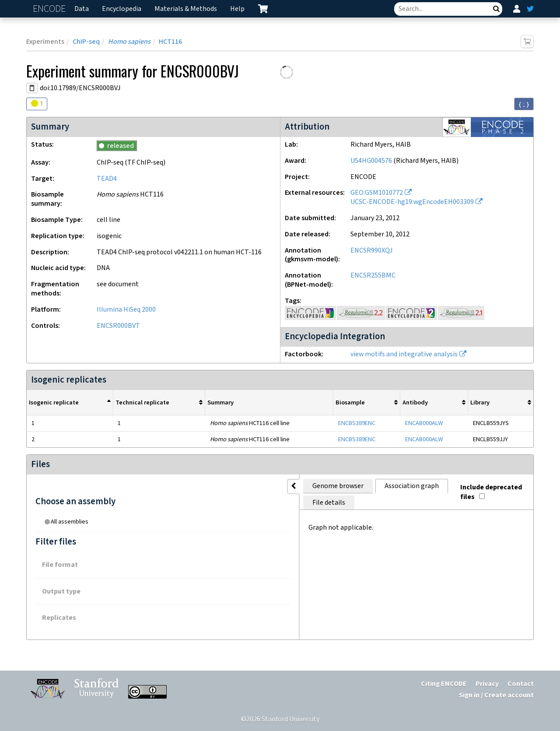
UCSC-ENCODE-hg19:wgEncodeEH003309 (412, 202)
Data (82, 9)
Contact (521, 684)
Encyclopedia (122, 9)
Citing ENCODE (444, 684)
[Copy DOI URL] (32, 88)
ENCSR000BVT (118, 326)
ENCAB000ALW (424, 423)
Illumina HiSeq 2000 (126, 310)
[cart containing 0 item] (263, 9)
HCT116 (170, 42)
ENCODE (50, 9)
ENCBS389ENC (357, 423)
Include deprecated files (484, 484)
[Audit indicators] (37, 104)
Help (237, 9)
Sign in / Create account (496, 695)
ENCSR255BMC (373, 276)
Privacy (487, 684)
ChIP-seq (86, 42)
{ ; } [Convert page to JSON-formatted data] (524, 104)
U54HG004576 (371, 161)
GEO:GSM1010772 (377, 193)
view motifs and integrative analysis (404, 354)
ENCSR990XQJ (372, 251)
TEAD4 (107, 179)
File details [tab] (305, 486)
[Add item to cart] (527, 42)
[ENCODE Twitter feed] (530, 9)
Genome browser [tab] (166, 486)
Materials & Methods (186, 9)
